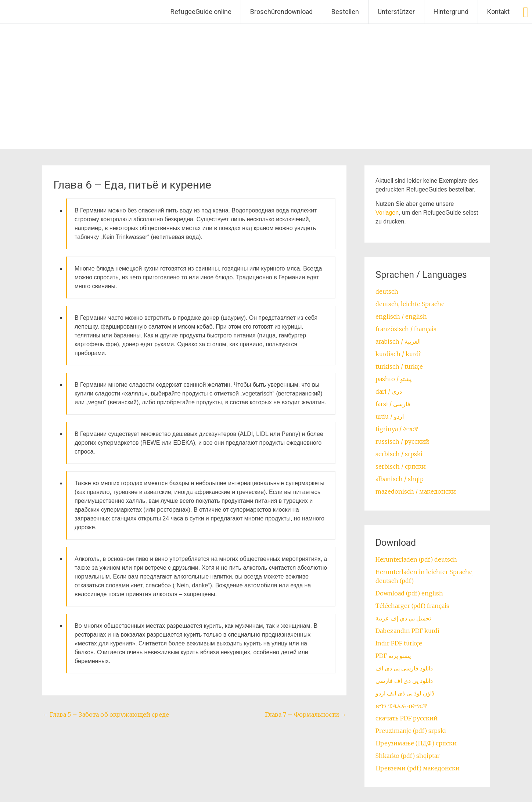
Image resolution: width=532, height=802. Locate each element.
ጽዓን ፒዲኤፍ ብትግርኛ (401, 706)
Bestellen (345, 12)
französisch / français (406, 329)
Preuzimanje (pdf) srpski (411, 731)
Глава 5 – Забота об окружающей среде (106, 715)
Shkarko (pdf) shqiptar (408, 756)
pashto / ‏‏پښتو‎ (393, 379)
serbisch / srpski (399, 454)
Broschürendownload (281, 12)
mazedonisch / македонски (416, 491)
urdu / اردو (390, 416)
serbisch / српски (401, 466)
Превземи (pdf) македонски (418, 768)
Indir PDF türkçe (399, 643)
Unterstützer (396, 12)
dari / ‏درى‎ (389, 391)
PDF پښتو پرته (393, 656)
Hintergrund (451, 12)
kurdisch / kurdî (398, 354)
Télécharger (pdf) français (412, 606)
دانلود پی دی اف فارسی (404, 681)
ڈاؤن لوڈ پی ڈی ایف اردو (405, 693)
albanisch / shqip (400, 479)
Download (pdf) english (409, 593)
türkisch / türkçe (399, 366)
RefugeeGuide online (201, 12)
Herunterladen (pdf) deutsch (416, 559)
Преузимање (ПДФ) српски (416, 743)
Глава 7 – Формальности (306, 715)
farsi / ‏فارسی (393, 404)
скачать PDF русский (407, 718)
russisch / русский (402, 441)
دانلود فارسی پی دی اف (404, 668)
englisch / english (401, 316)
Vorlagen (387, 213)
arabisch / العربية (398, 341)
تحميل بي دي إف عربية (403, 618)
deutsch (387, 291)
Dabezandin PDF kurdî (407, 631)
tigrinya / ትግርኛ (397, 429)
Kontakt (498, 12)
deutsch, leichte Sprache (410, 304)
